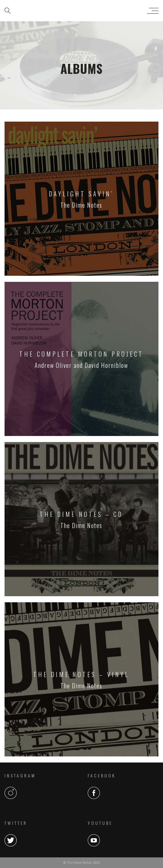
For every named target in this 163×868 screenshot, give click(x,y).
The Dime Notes (80, 11)
